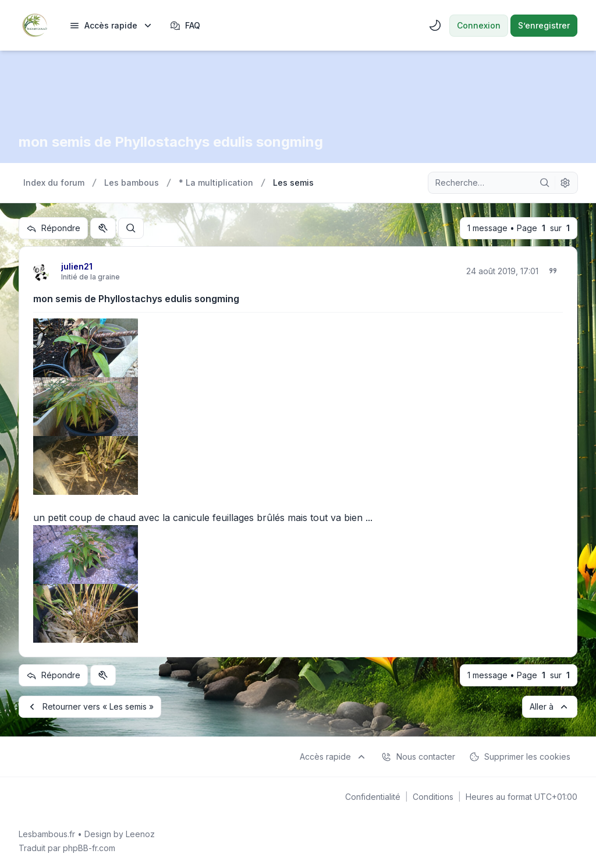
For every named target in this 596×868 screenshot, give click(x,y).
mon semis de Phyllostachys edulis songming (136, 299)
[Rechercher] (545, 183)
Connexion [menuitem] (479, 25)
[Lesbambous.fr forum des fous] (35, 25)
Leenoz (140, 834)
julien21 (77, 266)
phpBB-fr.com (89, 848)
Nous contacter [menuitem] (418, 757)
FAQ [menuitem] (185, 26)
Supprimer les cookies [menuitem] (520, 757)
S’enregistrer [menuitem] (544, 25)
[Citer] (553, 271)
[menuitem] (111, 26)
